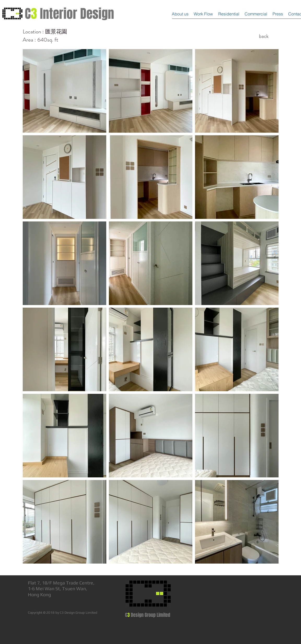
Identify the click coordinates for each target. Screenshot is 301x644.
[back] (264, 36)
